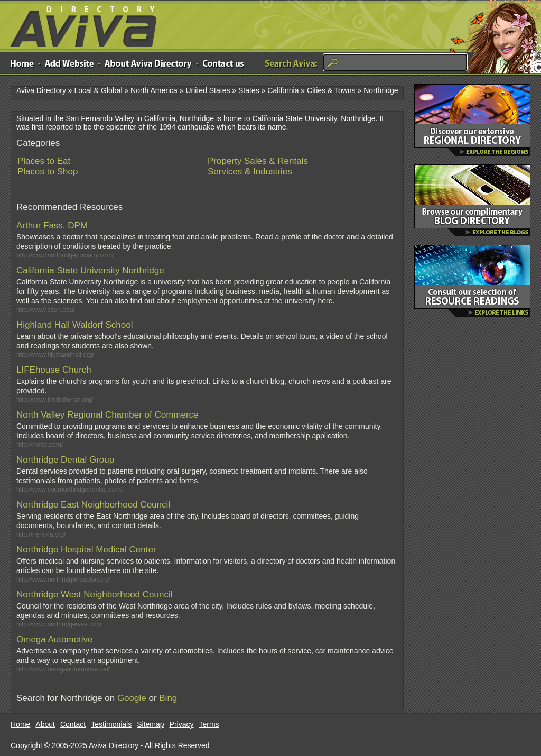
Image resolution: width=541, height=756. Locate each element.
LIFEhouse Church (54, 370)
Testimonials (111, 724)
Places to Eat (44, 161)
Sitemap (150, 724)
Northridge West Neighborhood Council (94, 594)
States (249, 90)
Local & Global (98, 90)
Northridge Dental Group (65, 460)
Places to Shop (48, 172)
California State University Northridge (90, 270)
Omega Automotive (55, 639)
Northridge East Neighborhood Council (93, 505)
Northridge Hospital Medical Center (86, 550)
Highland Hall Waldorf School (74, 325)
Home (20, 724)
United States (208, 90)
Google (132, 698)
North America (154, 90)
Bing (168, 698)
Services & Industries (250, 172)
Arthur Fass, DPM (52, 225)
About (45, 724)
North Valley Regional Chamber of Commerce (108, 415)
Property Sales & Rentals (258, 161)
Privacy (182, 724)
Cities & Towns (331, 90)
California (283, 90)
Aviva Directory (79, 24)
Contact (73, 724)
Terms (209, 724)
